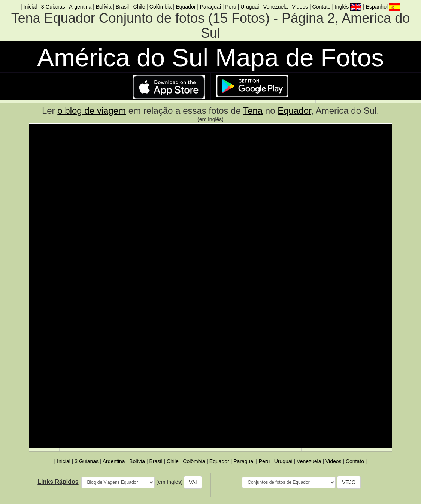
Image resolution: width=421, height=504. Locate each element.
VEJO (349, 482)
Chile (139, 7)
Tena (253, 111)
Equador (186, 7)
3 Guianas (53, 7)
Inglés (348, 7)
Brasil (122, 7)
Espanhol (383, 7)
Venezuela (275, 7)
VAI (193, 482)
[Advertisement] (210, 179)
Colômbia (160, 7)
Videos (300, 7)
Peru (231, 7)
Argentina (80, 7)
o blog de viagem (92, 111)
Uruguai (250, 7)
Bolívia (104, 7)
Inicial (30, 7)
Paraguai (210, 7)
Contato (322, 7)
